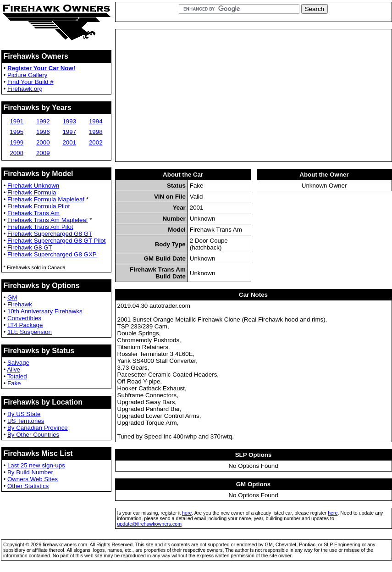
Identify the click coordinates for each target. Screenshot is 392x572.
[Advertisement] (254, 95)
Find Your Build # (30, 82)
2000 (43, 142)
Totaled (17, 376)
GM (12, 297)
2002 (96, 142)
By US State (24, 414)
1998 (96, 132)
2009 (43, 153)
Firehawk (20, 304)
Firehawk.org (25, 89)
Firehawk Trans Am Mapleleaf (48, 220)
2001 (69, 142)
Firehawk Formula (32, 192)
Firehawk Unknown (33, 186)
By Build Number (30, 472)
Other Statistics (28, 486)
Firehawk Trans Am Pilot (40, 227)
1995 (17, 132)
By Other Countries (33, 435)
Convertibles (24, 318)
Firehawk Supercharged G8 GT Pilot (57, 241)
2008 (17, 153)
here (187, 513)
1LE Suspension (30, 332)
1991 (17, 121)
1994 (96, 121)
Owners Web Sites (33, 479)
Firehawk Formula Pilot (39, 206)
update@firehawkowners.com (150, 524)
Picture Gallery (27, 75)
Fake (14, 383)
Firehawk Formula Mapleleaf (46, 199)
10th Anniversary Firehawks (45, 311)
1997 (69, 132)
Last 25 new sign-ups (36, 465)
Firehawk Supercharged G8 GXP (52, 254)
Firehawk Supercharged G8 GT (50, 234)
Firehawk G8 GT (30, 247)
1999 (17, 142)
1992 (43, 121)
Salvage (18, 363)
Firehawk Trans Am (33, 213)
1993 (69, 121)
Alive (14, 369)
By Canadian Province (38, 428)
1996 (43, 132)
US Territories (26, 421)
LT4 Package (25, 325)
